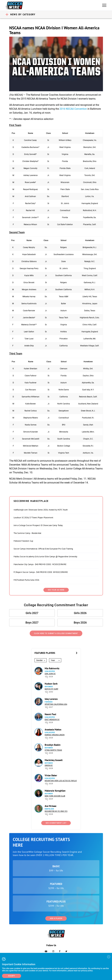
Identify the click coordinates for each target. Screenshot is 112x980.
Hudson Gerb (51, 684)
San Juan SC (50, 674)
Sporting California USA (56, 704)
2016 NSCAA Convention (73, 109)
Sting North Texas (53, 750)
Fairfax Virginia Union (55, 735)
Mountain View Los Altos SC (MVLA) (61, 781)
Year (53, 660)
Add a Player (56, 918)
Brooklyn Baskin (53, 745)
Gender (39, 660)
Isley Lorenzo (51, 699)
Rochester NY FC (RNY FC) (56, 811)
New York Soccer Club (55, 796)
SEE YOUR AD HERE (56, 590)
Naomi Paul (50, 714)
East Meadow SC (52, 720)
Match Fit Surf (51, 689)
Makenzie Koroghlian (55, 791)
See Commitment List (56, 823)
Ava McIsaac (51, 806)
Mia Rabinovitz (52, 668)
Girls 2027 (32, 613)
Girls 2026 (80, 613)
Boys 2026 (80, 623)
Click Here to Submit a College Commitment (56, 633)
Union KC (49, 765)
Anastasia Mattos (53, 730)
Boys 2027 (32, 623)
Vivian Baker (51, 775)
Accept (12, 976)
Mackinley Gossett (54, 760)
